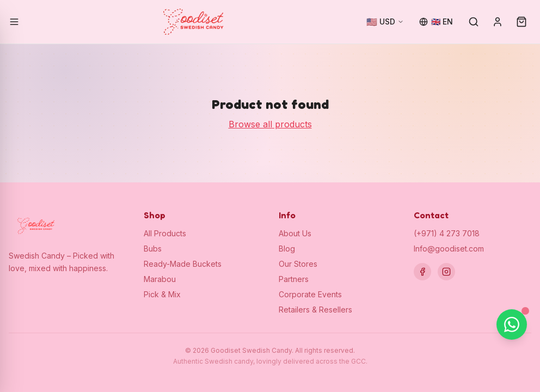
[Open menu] (14, 22)
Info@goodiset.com (449, 249)
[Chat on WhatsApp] (512, 324)
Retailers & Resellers (315, 310)
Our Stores (298, 264)
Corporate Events (310, 294)
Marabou (160, 279)
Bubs (153, 249)
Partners (294, 279)
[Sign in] (498, 22)
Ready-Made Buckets (183, 264)
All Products (165, 233)
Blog (287, 249)
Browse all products (270, 124)
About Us (295, 233)
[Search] (474, 22)
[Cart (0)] (521, 22)
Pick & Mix (162, 294)
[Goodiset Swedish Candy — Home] (193, 22)
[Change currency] (385, 22)
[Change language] (436, 22)
